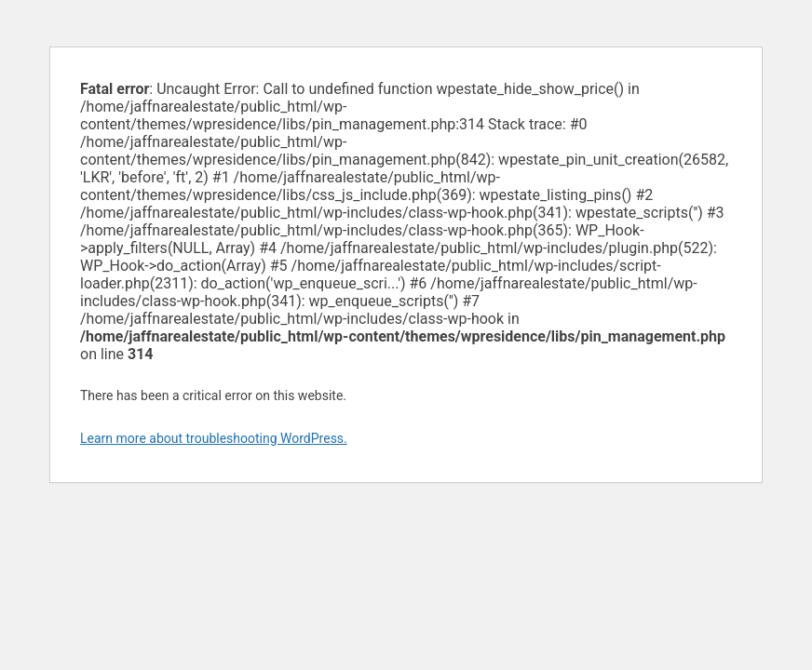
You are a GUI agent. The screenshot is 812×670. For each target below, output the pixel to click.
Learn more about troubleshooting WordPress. (214, 438)
